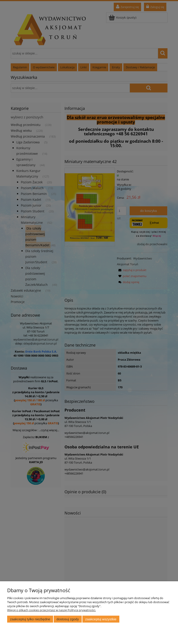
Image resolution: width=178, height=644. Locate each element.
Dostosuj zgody (68, 619)
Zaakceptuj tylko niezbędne (30, 619)
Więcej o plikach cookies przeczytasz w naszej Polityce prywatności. (51, 610)
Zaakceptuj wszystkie (101, 619)
